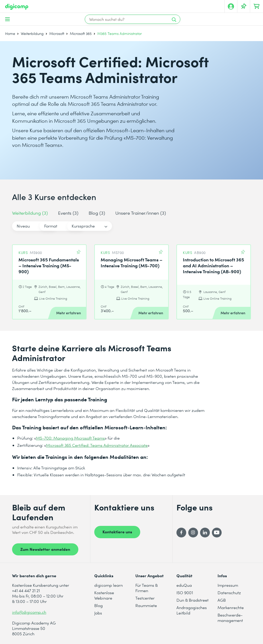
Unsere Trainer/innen (141, 213)
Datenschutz (229, 593)
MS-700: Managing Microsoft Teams (70, 438)
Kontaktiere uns (117, 532)
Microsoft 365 (81, 34)
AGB (222, 600)
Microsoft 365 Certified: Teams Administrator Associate (97, 445)
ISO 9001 (185, 593)
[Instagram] (193, 533)
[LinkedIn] (205, 533)
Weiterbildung (32, 34)
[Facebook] (181, 533)
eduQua (184, 585)
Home (10, 34)
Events (68, 213)
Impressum (228, 585)
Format (73, 226)
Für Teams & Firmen (147, 588)
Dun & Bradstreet (192, 600)
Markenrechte (231, 607)
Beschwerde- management (230, 618)
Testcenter (145, 598)
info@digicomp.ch (29, 612)
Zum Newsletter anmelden (45, 549)
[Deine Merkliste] (244, 6)
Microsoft (57, 34)
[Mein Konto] (231, 6)
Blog (97, 213)
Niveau (23, 226)
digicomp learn (109, 585)
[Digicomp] (17, 7)
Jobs (98, 613)
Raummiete (146, 605)
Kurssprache (128, 226)
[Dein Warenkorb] (257, 6)
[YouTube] (217, 533)
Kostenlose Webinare (104, 595)
